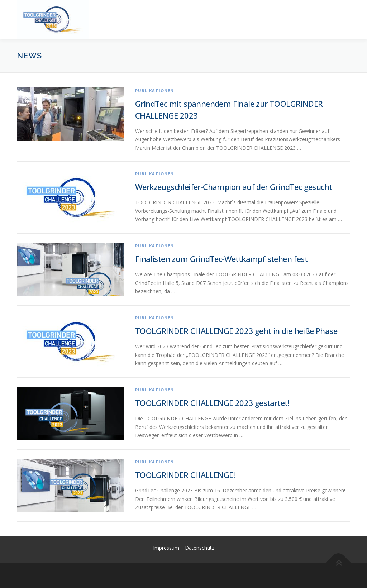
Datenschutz (200, 548)
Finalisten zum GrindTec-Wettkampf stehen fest (221, 259)
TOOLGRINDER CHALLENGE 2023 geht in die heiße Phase (236, 331)
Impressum (167, 548)
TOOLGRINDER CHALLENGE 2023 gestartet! (212, 403)
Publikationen (155, 90)
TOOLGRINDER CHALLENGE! (185, 475)
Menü (344, 13)
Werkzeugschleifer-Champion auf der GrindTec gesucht (233, 187)
